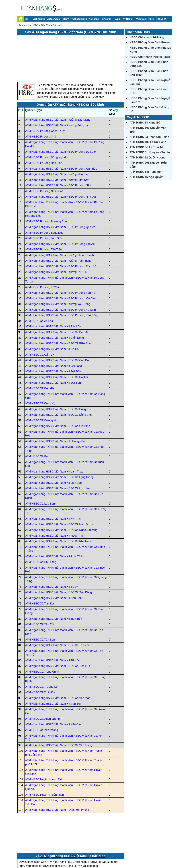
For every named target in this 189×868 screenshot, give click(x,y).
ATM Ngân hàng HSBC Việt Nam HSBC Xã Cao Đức (58, 331)
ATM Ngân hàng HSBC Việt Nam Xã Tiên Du (53, 631)
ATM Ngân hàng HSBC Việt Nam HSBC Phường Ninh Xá (61, 167)
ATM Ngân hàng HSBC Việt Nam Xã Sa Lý (52, 557)
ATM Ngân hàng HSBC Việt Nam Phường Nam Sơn (57, 150)
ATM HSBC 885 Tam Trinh (146, 172)
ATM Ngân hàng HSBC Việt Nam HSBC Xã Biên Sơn (58, 314)
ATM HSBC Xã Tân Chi (40, 595)
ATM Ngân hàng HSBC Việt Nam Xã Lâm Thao (54, 442)
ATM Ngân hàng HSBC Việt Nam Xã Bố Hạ (52, 320)
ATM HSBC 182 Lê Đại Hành (148, 142)
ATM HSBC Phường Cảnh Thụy (45, 102)
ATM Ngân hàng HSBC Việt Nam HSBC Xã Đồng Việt (58, 385)
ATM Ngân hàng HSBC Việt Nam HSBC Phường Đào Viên (61, 122)
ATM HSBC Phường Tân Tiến (43, 220)
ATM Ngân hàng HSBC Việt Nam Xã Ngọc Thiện (55, 506)
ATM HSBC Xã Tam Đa (40, 574)
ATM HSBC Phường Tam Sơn (44, 209)
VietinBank (39, 19)
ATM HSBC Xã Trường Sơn (42, 657)
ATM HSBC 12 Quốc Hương (148, 158)
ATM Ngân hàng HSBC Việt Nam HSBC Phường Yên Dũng (62, 286)
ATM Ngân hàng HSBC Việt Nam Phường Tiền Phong (58, 231)
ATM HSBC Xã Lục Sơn (40, 474)
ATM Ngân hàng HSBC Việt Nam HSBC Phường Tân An (60, 215)
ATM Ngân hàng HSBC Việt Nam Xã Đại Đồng (54, 342)
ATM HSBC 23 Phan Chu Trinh (149, 137)
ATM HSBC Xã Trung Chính (42, 642)
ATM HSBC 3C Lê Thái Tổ (146, 147)
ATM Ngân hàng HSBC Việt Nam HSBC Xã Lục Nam (58, 459)
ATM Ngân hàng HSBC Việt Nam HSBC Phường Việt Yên (61, 269)
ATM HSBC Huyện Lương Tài (43, 750)
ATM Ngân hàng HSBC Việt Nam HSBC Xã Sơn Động (59, 563)
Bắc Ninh (58, 25)
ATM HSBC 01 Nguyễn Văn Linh (151, 152)
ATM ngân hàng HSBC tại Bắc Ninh (78, 75)
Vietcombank (54, 19)
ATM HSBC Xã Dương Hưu (42, 391)
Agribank (94, 19)
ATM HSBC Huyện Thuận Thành (45, 765)
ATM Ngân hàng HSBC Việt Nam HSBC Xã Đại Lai (57, 348)
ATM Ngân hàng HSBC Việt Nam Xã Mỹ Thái (53, 489)
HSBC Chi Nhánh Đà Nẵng (147, 37)
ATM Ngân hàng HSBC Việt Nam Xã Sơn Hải (53, 569)
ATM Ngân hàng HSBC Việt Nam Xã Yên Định (54, 695)
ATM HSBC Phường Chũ (41, 107)
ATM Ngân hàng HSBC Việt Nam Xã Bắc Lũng (54, 297)
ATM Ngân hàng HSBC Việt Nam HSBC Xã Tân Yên (58, 616)
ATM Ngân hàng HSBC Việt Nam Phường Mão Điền (57, 145)
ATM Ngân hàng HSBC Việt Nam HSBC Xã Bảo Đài (57, 303)
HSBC (35, 25)
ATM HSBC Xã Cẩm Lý (40, 325)
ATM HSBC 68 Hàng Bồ (145, 123)
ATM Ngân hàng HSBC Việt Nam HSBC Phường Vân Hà (60, 264)
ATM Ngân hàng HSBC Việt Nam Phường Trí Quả (56, 243)
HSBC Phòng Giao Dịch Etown (150, 43)
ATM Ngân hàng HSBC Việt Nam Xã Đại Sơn (53, 353)
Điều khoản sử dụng (117, 855)
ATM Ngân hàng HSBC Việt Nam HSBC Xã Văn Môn (58, 669)
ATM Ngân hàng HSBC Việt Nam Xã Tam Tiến (54, 589)
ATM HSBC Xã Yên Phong (42, 701)
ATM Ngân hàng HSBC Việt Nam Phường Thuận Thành (60, 226)
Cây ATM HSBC (138, 117)
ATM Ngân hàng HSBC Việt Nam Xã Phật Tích (54, 527)
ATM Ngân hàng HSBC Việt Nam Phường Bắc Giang (58, 90)
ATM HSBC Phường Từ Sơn (43, 258)
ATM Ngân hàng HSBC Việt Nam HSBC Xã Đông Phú (59, 380)
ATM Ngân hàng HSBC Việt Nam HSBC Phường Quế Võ (60, 198)
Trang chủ (24, 25)
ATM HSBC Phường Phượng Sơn (46, 192)
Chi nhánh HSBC (139, 32)
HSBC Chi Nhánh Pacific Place (150, 57)
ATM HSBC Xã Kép (37, 427)
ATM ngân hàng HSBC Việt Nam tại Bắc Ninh (73, 827)
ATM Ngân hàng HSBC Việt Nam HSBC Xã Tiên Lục (58, 637)
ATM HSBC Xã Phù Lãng (41, 533)
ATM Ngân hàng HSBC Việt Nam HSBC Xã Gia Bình (58, 397)
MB (27, 19)
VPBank (128, 19)
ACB (118, 19)
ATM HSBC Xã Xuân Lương (43, 690)
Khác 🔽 (162, 19)
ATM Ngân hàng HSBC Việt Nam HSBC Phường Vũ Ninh (61, 280)
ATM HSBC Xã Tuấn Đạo (41, 663)
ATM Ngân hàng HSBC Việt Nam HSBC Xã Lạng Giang (60, 448)
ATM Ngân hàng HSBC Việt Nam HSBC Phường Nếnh (59, 156)
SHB (152, 19)
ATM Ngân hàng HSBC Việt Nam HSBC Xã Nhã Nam (58, 512)
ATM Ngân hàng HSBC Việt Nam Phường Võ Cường (58, 275)
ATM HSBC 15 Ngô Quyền (147, 177)
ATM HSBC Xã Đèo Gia (40, 359)
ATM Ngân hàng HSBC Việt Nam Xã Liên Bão (54, 453)
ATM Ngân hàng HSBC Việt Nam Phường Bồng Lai (57, 96)
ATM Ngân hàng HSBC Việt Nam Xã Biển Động (55, 308)
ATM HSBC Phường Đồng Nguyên (47, 128)
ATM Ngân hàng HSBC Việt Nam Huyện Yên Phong (57, 781)
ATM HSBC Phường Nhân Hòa (44, 162)
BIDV (66, 19)
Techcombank (79, 19)
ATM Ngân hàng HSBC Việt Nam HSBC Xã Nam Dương (60, 495)
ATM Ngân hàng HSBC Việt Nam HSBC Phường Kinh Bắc (61, 139)
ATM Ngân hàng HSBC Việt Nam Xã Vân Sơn (53, 674)
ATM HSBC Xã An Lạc (39, 292)
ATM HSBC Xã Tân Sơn (40, 610)
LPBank (106, 19)
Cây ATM (46, 25)
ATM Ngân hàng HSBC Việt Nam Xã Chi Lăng (54, 337)
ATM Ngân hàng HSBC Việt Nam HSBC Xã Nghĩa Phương (61, 501)
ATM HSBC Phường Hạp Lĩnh (44, 134)
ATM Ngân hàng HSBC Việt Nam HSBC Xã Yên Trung (59, 716)
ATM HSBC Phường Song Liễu (44, 203)
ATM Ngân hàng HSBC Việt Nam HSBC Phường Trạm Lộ (61, 237)
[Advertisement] (71, 44)
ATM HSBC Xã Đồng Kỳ (40, 374)
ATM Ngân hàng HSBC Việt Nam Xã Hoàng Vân (55, 412)
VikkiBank (142, 19)
